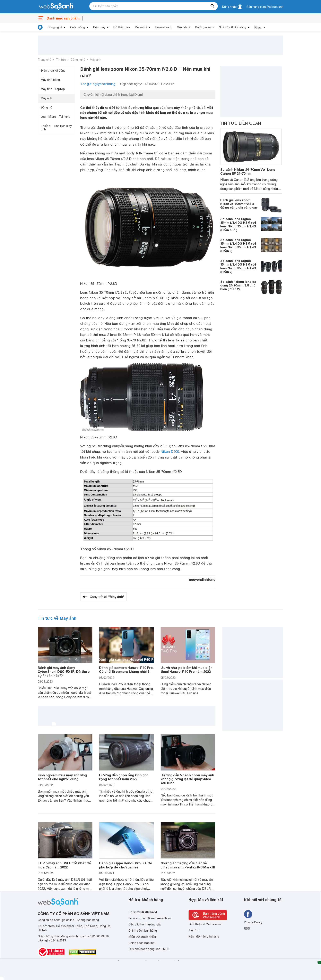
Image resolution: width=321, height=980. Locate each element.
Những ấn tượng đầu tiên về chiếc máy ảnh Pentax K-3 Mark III (188, 865)
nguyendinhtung (202, 579)
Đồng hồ (46, 107)
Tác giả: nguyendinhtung (98, 84)
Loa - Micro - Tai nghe (55, 117)
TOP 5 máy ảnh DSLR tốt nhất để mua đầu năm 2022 (64, 865)
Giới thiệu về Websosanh (205, 924)
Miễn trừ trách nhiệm (143, 937)
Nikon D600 (170, 452)
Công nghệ (55, 27)
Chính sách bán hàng (143, 931)
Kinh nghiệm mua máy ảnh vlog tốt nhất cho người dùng (62, 777)
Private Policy (253, 922)
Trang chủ (44, 60)
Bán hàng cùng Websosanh (265, 7)
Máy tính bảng (50, 80)
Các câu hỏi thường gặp (145, 924)
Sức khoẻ (184, 27)
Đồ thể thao (122, 27)
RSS (247, 929)
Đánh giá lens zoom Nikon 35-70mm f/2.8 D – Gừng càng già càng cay (239, 204)
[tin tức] (40, 27)
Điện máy (99, 27)
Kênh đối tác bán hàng (204, 937)
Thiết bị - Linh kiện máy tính (56, 128)
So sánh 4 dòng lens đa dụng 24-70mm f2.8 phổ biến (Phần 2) (238, 285)
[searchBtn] (212, 6)
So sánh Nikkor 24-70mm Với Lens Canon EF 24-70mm (248, 171)
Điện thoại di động (53, 71)
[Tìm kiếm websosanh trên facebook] (248, 914)
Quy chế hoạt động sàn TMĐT (149, 949)
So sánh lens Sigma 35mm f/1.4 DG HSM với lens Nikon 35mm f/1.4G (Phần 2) (238, 266)
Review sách (164, 27)
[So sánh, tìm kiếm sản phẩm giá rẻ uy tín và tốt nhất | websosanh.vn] (56, 7)
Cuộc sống (78, 27)
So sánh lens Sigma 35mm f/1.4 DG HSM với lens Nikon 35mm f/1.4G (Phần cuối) (238, 224)
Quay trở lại (107, 597)
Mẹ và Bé (141, 27)
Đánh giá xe (203, 27)
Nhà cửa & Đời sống (232, 27)
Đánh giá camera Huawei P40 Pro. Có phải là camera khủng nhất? (126, 670)
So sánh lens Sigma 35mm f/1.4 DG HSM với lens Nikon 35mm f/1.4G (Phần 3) (238, 245)
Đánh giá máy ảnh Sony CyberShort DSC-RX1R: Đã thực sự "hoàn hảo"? (64, 671)
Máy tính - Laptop (53, 89)
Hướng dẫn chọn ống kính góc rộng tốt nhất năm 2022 (124, 777)
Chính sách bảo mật (142, 943)
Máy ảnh (96, 60)
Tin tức (61, 60)
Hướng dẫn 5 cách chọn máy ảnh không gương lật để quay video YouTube (187, 779)
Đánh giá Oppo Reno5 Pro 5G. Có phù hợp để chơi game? (126, 865)
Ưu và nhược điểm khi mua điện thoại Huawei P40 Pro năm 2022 (186, 670)
